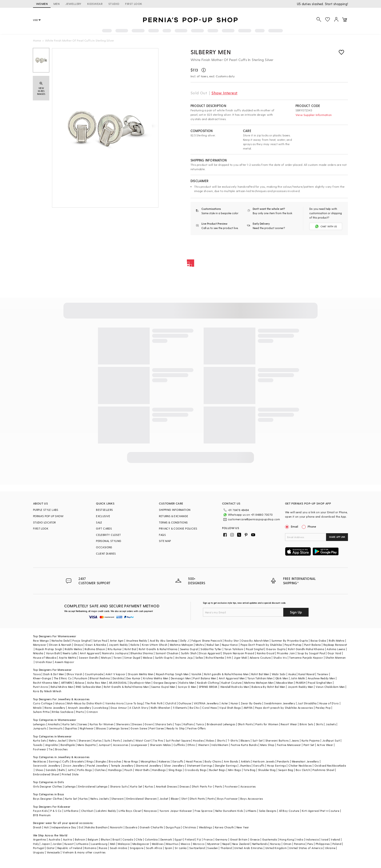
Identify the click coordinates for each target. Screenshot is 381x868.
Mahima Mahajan (182, 645)
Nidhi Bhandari (161, 708)
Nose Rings (131, 761)
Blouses (101, 728)
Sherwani (85, 740)
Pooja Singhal (82, 641)
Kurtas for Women (102, 724)
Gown (149, 724)
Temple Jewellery (122, 766)
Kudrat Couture (232, 683)
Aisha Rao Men (97, 683)
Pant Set (309, 745)
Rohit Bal (130, 649)
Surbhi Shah (189, 653)
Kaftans (189, 724)
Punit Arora (40, 687)
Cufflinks (179, 745)
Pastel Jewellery (98, 766)
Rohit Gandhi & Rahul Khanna (158, 649)
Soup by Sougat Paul (311, 653)
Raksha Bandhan (96, 827)
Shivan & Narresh (60, 645)
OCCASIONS (104, 547)
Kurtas (97, 740)
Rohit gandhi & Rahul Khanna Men (226, 674)
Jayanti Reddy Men (300, 687)
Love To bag (134, 703)
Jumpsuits (40, 728)
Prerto (80, 712)
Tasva (37, 674)
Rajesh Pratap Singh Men (172, 674)
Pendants (283, 761)
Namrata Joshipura (115, 653)
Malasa (148, 658)
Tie (51, 749)
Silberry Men (211, 52)
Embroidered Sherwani (142, 799)
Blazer (175, 799)
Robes (210, 740)
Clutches (100, 770)
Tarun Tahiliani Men (260, 678)
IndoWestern (220, 745)
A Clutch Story (139, 708)
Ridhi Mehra (337, 641)
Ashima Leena (336, 649)
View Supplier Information (314, 115)
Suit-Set (258, 740)
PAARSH (301, 683)
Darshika (118, 678)
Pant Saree (157, 728)
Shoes (39, 770)
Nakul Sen (213, 645)
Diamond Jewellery (149, 766)
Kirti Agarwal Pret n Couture (320, 811)
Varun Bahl (53, 653)
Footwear (40, 749)
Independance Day (64, 827)
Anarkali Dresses (166, 786)
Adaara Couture (260, 658)
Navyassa (150, 811)
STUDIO (114, 4)
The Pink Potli (154, 703)
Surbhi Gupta (164, 658)
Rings (90, 761)
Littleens (251, 811)
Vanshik (196, 674)
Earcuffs (178, 761)
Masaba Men (285, 683)
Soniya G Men (187, 687)
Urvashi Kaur (44, 662)
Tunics (200, 724)
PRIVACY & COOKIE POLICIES (178, 528)
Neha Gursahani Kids (229, 811)
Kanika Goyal (266, 653)
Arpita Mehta (68, 658)
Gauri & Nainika (96, 645)
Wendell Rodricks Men (235, 687)
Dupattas (71, 728)
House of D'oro (329, 703)
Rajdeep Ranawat (335, 645)
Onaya (78, 645)
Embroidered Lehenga (93, 786)
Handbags (115, 770)
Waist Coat (143, 740)
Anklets (246, 761)
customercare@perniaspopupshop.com (254, 519)
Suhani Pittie (41, 712)
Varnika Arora (114, 703)
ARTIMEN (67, 683)
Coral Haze (209, 708)
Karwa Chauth (224, 827)
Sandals (51, 770)
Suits (107, 740)
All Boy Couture (289, 811)
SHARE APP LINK (337, 537)
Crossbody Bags (196, 770)
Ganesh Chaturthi (151, 827)
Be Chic (195, 708)
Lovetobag (101, 708)
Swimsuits (56, 728)
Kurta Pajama (311, 740)
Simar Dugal (132, 658)
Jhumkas (245, 766)
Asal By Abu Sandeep (164, 641)
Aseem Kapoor (64, 662)
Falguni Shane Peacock (207, 641)
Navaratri (117, 827)
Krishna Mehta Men (156, 678)
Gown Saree (139, 728)
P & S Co (56, 811)
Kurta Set (136, 786)
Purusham (81, 678)
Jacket (164, 799)
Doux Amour (119, 708)
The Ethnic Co (63, 678)
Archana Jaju (184, 658)
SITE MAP (165, 541)
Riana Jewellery (55, 708)
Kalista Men (187, 683)
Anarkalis (54, 724)
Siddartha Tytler (211, 649)
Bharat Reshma (100, 678)
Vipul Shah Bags (230, 708)
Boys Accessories (252, 799)
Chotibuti (87, 811)
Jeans (295, 740)
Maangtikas (148, 761)
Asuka (292, 674)
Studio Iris (280, 658)
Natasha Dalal (61, 641)
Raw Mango (41, 641)
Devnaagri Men (181, 678)
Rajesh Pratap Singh (49, 649)
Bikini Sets (306, 724)
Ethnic (192, 745)
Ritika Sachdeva (63, 712)
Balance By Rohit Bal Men (268, 687)
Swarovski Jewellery (47, 766)
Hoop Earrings (277, 766)
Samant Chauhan (167, 653)
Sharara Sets (164, 724)
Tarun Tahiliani (234, 649)
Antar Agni (117, 641)
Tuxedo (38, 745)
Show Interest (224, 93)
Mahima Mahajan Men (259, 683)
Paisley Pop (323, 708)
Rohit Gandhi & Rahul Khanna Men (126, 687)
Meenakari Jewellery (305, 761)
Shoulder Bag (267, 770)
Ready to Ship (176, 728)
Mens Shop (267, 745)
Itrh (229, 658)
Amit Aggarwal (90, 653)
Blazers (245, 740)
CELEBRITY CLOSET (108, 535)
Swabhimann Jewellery (280, 703)
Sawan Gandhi (89, 658)
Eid (81, 827)
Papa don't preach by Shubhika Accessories (284, 708)
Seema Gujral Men (163, 687)
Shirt (184, 799)
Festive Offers (197, 728)
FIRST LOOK (134, 4)
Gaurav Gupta (276, 649)
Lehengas (39, 724)
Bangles (101, 761)
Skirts (320, 724)
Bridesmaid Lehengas (221, 724)
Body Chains (213, 761)
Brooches (61, 749)
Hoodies (198, 740)
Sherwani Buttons (277, 740)
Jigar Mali (240, 658)
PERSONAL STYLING (109, 541)
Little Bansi (71, 811)
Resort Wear (289, 724)
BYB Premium (42, 815)
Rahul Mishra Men (62, 687)
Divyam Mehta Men (141, 674)
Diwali (37, 827)
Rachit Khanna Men (46, 683)
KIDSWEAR (95, 4)
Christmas (190, 827)
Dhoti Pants (245, 724)
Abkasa (79, 683)
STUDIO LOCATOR (44, 522)
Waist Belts (142, 770)
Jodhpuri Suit (331, 740)
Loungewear (139, 745)
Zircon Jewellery (74, 766)
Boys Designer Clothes (48, 799)
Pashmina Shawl (323, 770)
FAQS (162, 535)
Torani (118, 658)
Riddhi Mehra (73, 649)
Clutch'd (171, 703)
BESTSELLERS (104, 510)
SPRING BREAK (208, 687)
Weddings (205, 827)
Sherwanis (123, 724)
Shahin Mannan (335, 658)
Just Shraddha (307, 703)
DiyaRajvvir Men (140, 683)
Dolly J (185, 641)
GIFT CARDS (104, 528)
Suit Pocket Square (178, 740)
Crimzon (92, 712)
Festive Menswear (289, 745)
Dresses (137, 724)
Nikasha (38, 653)
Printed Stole (70, 774)
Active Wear (325, 745)
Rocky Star (232, 641)
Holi (47, 827)
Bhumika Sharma (142, 653)
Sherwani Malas (160, 745)
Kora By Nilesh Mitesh (47, 691)
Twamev (323, 674)
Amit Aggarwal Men (232, 678)
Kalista (135, 645)
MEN (56, 4)
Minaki (37, 708)
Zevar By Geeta (251, 703)
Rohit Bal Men (260, 674)
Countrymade (94, 674)
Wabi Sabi (279, 674)
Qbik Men (282, 678)
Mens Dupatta (87, 745)
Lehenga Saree (118, 728)
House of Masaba (45, 658)
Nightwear (87, 728)
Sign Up (296, 612)
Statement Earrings (200, 766)
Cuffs (66, 761)
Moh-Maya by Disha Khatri (85, 703)
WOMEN (42, 4)
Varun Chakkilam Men (330, 687)
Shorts (221, 740)
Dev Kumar (134, 678)
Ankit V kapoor (116, 674)
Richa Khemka (215, 658)
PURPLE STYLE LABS (46, 510)
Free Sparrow (204, 811)
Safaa (199, 658)
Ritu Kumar (115, 649)
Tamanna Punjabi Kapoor (306, 658)
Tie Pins (158, 740)
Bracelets (78, 761)
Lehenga (70, 786)
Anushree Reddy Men (321, 678)
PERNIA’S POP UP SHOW (48, 516)
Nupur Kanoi (230, 645)
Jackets (331, 724)
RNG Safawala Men (88, 687)
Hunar (234, 703)
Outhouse (185, 703)
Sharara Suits (119, 786)
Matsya (106, 658)
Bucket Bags (217, 770)
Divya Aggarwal (210, 653)
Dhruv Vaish (74, 674)
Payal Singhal (255, 649)
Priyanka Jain (286, 653)
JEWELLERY (73, 4)
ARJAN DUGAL (118, 683)
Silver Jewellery (174, 766)
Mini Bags (235, 770)
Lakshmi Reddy (106, 811)
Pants (117, 740)
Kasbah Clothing (208, 683)
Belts (62, 770)
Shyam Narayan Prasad (238, 653)
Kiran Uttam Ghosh (155, 645)
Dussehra (131, 827)
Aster (225, 703)
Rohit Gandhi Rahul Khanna (306, 649)
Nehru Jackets (100, 799)
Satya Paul (100, 641)
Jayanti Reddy (118, 645)
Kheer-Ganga (42, 678)
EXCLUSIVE (103, 516)
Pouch (128, 770)
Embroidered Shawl (46, 774)
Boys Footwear (227, 799)
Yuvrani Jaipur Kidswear (176, 811)
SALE (99, 522)
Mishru (200, 645)
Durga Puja (173, 827)
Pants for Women (267, 724)
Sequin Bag (286, 770)
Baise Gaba (318, 641)
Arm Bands (231, 761)
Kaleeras (164, 761)
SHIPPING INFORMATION (175, 510)
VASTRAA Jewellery (206, 703)
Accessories (121, 745)
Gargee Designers (165, 683)
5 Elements (180, 708)
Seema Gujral (189, 649)
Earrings (54, 761)
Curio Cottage (43, 703)
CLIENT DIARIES (106, 554)
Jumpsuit (104, 745)
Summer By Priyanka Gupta (290, 641)
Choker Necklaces (300, 766)
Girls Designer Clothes (48, 786)
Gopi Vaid (334, 653)
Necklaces (40, 761)
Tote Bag (249, 770)
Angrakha (52, 745)
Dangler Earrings (226, 766)
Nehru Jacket (57, 740)
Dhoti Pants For (202, 786)
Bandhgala (68, 745)
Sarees (83, 724)
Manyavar (40, 645)
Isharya (60, 703)
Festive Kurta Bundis (244, 745)
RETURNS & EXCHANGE (173, 516)
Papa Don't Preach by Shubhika (261, 645)
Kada (343, 766)
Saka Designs (268, 811)
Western (203, 745)
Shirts (72, 740)
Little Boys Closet (130, 811)
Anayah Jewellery (79, 708)
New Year (243, 827)
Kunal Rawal (306, 674)
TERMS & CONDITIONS (173, 522)
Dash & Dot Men (54, 674)
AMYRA (248, 708)
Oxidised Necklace (327, 766)
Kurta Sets (69, 724)
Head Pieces (194, 761)
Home (37, 40)
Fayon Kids (40, 811)
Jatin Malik (298, 678)
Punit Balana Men (205, 678)
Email (292, 526)
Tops (178, 724)
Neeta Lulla (70, 653)
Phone (312, 526)
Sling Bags (175, 770)
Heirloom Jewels (264, 761)
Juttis (71, 770)
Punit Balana (313, 645)
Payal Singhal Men (320, 683)
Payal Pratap (293, 645)
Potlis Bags (85, 770)
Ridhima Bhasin (95, 649)
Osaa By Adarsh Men (255, 641)
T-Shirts (233, 740)
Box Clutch (303, 770)
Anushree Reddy (137, 641)
